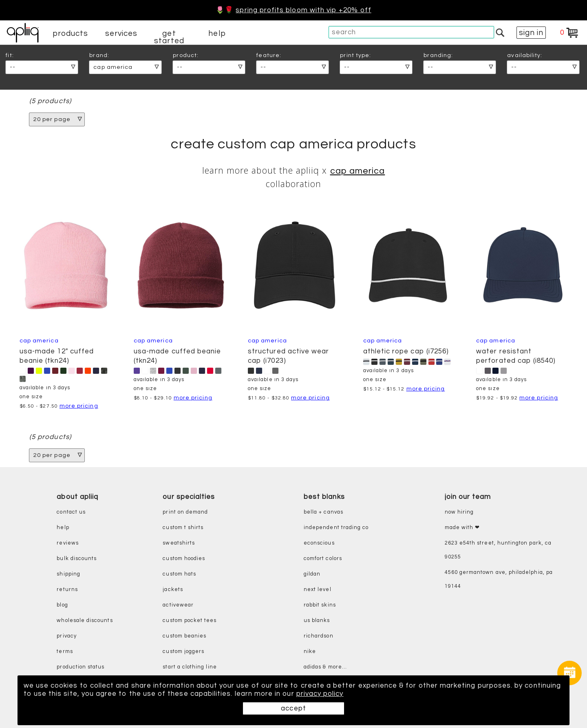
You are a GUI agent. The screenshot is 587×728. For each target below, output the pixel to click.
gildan (312, 574)
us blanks (317, 621)
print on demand (185, 512)
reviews (67, 543)
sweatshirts (179, 543)
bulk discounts (77, 559)
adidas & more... (325, 667)
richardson (319, 636)
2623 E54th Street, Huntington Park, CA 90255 (498, 550)
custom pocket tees (190, 621)
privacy (66, 636)
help (217, 33)
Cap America (496, 341)
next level (318, 590)
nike (310, 652)
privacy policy (320, 694)
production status (81, 667)
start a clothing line (190, 667)
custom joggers (183, 652)
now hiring (459, 512)
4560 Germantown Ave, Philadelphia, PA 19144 (499, 579)
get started (169, 37)
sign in (531, 33)
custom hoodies (184, 559)
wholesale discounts (85, 621)
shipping (68, 574)
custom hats (179, 574)
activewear (178, 605)
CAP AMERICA (358, 171)
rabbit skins (320, 605)
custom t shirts (183, 528)
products (71, 33)
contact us (71, 512)
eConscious (319, 543)
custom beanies (184, 636)
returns (67, 590)
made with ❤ (462, 528)
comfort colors (323, 559)
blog (62, 605)
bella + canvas (323, 512)
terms (65, 652)
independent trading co (336, 528)
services (121, 33)
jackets (173, 590)
